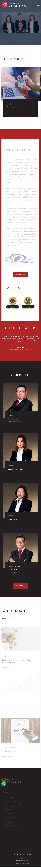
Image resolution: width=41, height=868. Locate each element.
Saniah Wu (12, 519)
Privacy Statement (22, 861)
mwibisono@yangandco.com (15, 472)
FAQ (22, 858)
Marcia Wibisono (15, 469)
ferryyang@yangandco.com (15, 422)
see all (7, 618)
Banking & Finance (13, 107)
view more (20, 586)
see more (20, 274)
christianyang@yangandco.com (16, 572)
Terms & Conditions (22, 864)
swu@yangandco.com (13, 522)
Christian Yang (14, 570)
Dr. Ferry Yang (14, 419)
